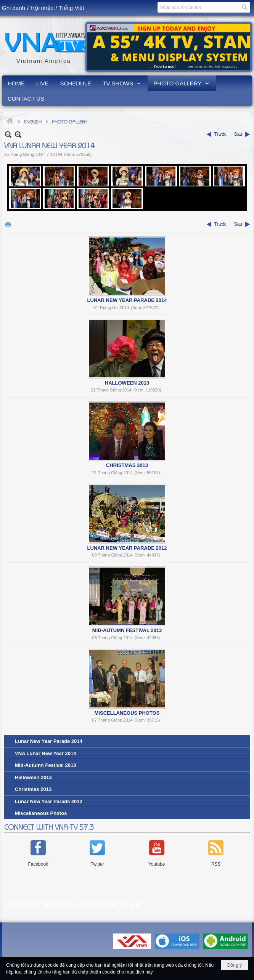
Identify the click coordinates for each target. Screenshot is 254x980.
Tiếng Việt (72, 8)
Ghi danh (14, 8)
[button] (122, 83)
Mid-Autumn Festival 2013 (127, 630)
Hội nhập (42, 8)
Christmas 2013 (127, 465)
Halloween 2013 (127, 383)
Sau (238, 134)
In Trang (8, 224)
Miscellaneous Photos (127, 713)
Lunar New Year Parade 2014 (127, 300)
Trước (220, 134)
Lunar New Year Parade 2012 (127, 548)
